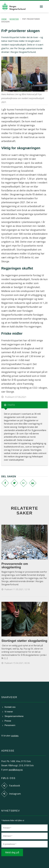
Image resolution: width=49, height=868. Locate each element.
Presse (8, 721)
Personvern (10, 725)
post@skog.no (16, 770)
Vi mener (9, 712)
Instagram (15, 794)
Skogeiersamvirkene (14, 716)
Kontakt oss (10, 707)
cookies (15, 736)
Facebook (15, 786)
